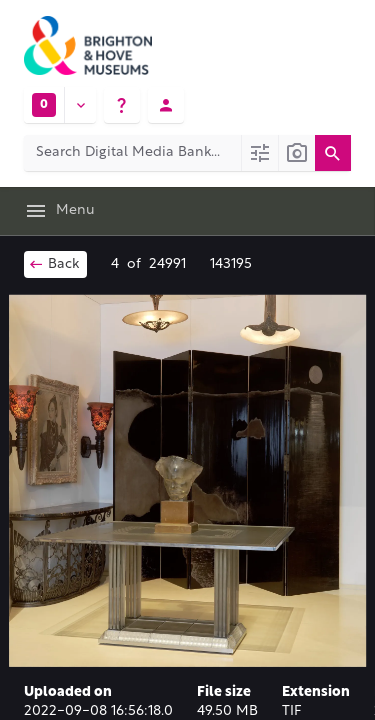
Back (53, 264)
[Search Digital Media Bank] (132, 153)
